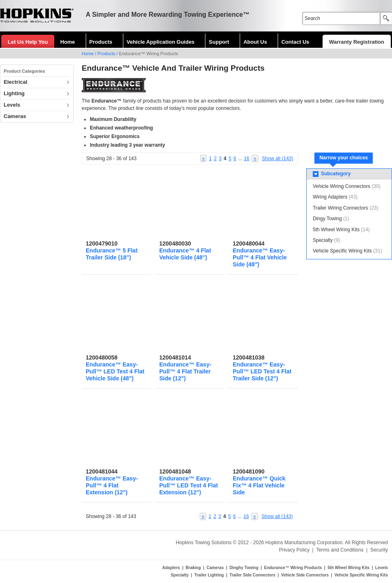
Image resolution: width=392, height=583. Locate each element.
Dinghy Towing (244, 568)
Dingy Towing (327, 219)
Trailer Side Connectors (252, 575)
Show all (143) (277, 159)
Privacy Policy (294, 550)
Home (67, 42)
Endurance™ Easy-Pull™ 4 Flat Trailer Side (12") (185, 371)
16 (246, 159)
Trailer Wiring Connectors (341, 208)
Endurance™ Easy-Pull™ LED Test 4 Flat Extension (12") (189, 485)
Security (379, 550)
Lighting (14, 93)
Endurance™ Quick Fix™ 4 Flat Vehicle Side (259, 485)
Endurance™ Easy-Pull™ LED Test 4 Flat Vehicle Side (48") (115, 371)
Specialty (323, 240)
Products (101, 42)
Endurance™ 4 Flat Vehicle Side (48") (185, 254)
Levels (12, 105)
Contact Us (295, 42)
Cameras (15, 116)
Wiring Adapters (330, 197)
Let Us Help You (28, 42)
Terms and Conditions (340, 550)
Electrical (16, 82)
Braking (193, 568)
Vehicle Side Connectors (305, 575)
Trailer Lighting (209, 575)
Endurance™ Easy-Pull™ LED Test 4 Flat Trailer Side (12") (262, 371)
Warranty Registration (357, 42)
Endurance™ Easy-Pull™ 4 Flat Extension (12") (112, 485)
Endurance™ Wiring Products (293, 568)
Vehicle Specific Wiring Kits (342, 251)
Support (219, 42)
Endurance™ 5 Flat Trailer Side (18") (112, 254)
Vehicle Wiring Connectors (342, 186)
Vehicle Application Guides (160, 42)
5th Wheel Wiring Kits (336, 230)
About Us (255, 42)
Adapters (171, 568)
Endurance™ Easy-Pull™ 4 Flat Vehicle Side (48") (260, 257)
